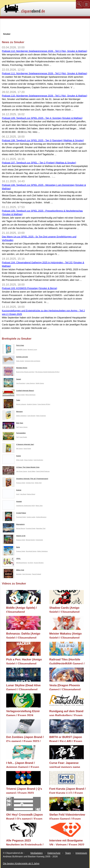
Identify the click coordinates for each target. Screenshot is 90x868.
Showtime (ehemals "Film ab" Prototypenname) (25, 479)
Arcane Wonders (39, 563)
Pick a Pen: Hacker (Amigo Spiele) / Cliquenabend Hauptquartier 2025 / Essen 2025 (24, 661)
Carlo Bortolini (31, 416)
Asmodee (19, 574)
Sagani (12, 380)
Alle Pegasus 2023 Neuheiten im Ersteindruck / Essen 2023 (25, 842)
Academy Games (32, 404)
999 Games (20, 449)
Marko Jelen (39, 506)
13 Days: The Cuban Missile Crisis (21, 468)
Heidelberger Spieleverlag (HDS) (26, 506)
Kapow (12, 456)
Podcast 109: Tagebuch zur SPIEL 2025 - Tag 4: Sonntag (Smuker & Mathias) (42, 118)
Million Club (13, 570)
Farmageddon (14, 433)
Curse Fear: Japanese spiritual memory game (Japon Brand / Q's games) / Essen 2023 (68, 765)
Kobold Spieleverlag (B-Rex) (51, 372)
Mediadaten (37, 853)
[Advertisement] (45, 26)
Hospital (12, 502)
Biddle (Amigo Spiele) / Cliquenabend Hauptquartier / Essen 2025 (24, 609)
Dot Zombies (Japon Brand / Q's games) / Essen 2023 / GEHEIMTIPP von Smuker (25, 739)
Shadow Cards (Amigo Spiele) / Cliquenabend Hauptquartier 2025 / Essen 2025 (67, 609)
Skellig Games (40, 383)
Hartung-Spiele (20, 395)
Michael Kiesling (30, 540)
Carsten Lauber (31, 517)
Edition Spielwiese (21, 416)
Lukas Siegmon (30, 383)
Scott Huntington (38, 460)
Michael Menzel (21, 528)
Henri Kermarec (27, 574)
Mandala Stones (15, 368)
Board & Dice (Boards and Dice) (25, 372)
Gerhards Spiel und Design (32, 361)
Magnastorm (14, 525)
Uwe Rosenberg (21, 383)
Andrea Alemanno (41, 517)
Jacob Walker (32, 471)
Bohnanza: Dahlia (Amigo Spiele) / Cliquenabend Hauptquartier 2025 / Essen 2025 (24, 635)
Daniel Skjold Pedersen (43, 471)
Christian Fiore (30, 483)
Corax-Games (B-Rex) (44, 404)
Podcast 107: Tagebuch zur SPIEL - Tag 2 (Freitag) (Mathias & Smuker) (39, 163)
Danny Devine (23, 427)
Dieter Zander (20, 361)
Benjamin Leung (32, 349)
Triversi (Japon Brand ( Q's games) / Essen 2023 (24, 790)
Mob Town (13, 423)
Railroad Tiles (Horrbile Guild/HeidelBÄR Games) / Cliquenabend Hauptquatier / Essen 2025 (68, 661)
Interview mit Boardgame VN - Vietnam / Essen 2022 (67, 842)
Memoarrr (13, 412)
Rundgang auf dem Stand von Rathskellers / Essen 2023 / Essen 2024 (66, 713)
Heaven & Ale (14, 536)
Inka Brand (23, 494)
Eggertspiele (39, 540)
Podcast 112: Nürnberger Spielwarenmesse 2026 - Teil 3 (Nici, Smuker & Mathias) (45, 51)
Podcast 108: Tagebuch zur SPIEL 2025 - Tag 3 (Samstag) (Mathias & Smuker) (43, 140)
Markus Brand (31, 494)
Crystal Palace (14, 513)
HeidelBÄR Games (22, 349)
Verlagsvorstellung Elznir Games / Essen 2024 (23, 713)
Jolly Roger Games (22, 471)
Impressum (81, 853)
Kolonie (12, 491)
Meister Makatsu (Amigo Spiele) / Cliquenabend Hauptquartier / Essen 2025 (67, 635)
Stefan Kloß (38, 483)
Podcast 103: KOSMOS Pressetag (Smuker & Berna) (29, 288)
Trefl (17, 427)
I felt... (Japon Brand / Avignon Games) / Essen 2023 (23, 765)
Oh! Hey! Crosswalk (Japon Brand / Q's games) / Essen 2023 (24, 816)
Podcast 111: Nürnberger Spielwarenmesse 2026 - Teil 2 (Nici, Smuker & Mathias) (45, 73)
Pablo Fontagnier (41, 416)
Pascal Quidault (37, 574)
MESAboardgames (22, 563)
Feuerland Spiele (21, 517)
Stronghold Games (31, 551)
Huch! (18, 494)
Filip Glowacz (39, 372)
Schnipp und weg (15, 357)
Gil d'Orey (31, 563)
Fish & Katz (13, 346)
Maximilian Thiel (41, 528)
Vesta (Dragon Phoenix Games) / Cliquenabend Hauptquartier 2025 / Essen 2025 (67, 687)
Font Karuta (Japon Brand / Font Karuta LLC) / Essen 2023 (67, 790)
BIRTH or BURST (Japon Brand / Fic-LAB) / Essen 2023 (66, 739)
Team (68, 853)
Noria (11, 548)
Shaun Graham (29, 460)
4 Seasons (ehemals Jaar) (18, 445)
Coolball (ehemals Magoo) (18, 391)
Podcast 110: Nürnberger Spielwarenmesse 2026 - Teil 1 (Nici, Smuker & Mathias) (45, 96)
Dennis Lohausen (21, 404)
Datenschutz (54, 853)
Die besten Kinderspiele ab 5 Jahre (21, 863)
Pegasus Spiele (21, 483)
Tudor (11, 401)
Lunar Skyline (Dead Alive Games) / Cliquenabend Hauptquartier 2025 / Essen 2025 (24, 687)
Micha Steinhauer (30, 395)
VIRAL (12, 559)
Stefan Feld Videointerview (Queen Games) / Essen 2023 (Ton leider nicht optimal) (67, 816)
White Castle (20, 460)
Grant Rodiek (23, 437)
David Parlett (27, 449)
